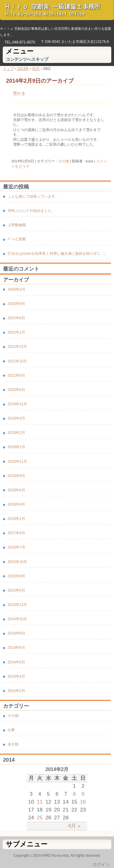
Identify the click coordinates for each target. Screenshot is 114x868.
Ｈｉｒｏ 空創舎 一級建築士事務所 (57, 12)
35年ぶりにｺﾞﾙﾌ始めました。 (31, 211)
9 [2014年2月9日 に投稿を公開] (83, 794)
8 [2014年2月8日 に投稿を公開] (74, 794)
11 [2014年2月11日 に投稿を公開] (40, 802)
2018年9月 (16, 476)
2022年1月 (16, 332)
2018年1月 (16, 519)
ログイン (101, 864)
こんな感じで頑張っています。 (33, 196)
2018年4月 (16, 504)
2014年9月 (16, 633)
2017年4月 (16, 533)
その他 (64, 161)
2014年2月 (16, 691)
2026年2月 (16, 289)
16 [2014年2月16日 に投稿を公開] (83, 802)
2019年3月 (16, 418)
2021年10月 (17, 361)
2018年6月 (16, 490)
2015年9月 (16, 576)
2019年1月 (16, 447)
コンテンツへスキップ (27, 59)
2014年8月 (16, 648)
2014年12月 (17, 605)
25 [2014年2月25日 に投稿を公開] (40, 818)
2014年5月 (16, 662)
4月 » (74, 826)
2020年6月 (16, 390)
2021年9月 (16, 375)
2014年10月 (17, 619)
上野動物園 (17, 225)
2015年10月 (17, 562)
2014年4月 (16, 676)
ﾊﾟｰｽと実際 (17, 239)
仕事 (11, 730)
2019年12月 (17, 404)
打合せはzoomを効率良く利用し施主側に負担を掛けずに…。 (58, 254)
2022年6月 (16, 318)
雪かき (19, 93)
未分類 (13, 744)
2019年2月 (16, 433)
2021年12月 (17, 347)
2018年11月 (17, 462)
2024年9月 (16, 304)
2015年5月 (16, 590)
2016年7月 (16, 547)
